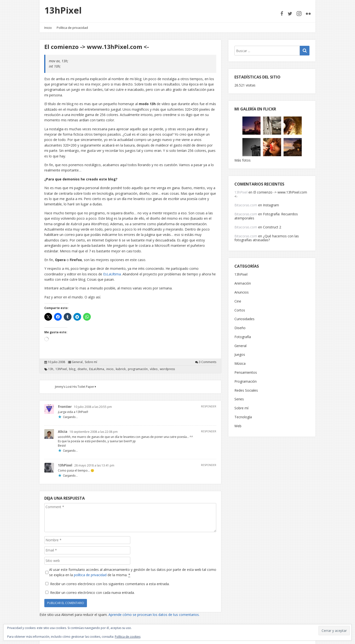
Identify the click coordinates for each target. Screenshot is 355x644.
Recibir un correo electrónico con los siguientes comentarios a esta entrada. (110, 584)
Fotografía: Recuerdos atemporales (266, 216)
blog (72, 369)
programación (138, 369)
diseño (82, 369)
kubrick (121, 369)
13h (51, 369)
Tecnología (243, 417)
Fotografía (243, 337)
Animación (243, 283)
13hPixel (63, 10)
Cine (238, 301)
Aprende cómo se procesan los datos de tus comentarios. (154, 615)
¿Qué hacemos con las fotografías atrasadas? (267, 238)
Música (240, 364)
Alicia (63, 431)
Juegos (240, 355)
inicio (110, 369)
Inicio (48, 28)
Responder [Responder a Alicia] (209, 431)
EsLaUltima (112, 274)
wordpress (167, 369)
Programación (246, 382)
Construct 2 (272, 227)
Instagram (271, 205)
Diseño (240, 328)
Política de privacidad (72, 28)
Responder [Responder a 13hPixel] (209, 465)
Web (238, 426)
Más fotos (243, 160)
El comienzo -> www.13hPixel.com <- (271, 194)
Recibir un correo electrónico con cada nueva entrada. (92, 593)
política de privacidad (90, 575)
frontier (65, 407)
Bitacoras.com (246, 205)
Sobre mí (91, 362)
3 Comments (208, 362)
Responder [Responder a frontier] (209, 406)
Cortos (240, 310)
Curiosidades (244, 319)
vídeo (154, 369)
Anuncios (242, 292)
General (77, 362)
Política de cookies (128, 637)
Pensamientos (246, 373)
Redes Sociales (246, 391)
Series (239, 399)
